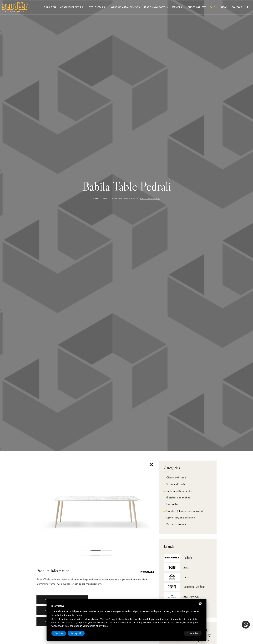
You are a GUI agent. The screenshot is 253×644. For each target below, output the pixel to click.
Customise (60, 633)
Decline (176, 633)
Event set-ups (98, 7)
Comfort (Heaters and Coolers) (185, 511)
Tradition (50, 7)
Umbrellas (172, 504)
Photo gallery (197, 7)
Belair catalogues (176, 524)
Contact (237, 7)
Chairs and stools (176, 478)
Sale (213, 7)
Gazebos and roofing (178, 498)
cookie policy (75, 615)
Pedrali (188, 558)
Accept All (193, 633)
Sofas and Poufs (176, 484)
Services (178, 7)
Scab (186, 567)
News (224, 7)
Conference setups (73, 7)
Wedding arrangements (125, 7)
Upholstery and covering (181, 518)
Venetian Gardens (194, 587)
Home (96, 199)
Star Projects (191, 596)
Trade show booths (156, 7)
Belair (187, 577)
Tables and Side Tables (124, 199)
